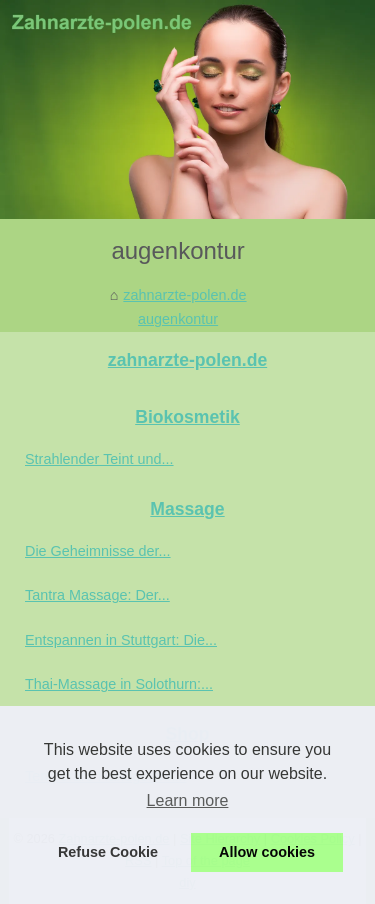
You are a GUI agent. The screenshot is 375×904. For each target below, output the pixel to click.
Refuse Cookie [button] (108, 852)
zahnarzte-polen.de (184, 295)
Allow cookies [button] (267, 852)
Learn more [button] (188, 800)
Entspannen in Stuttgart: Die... (121, 640)
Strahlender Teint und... (99, 459)
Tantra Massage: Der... (97, 595)
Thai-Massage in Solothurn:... (119, 684)
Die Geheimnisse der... (98, 551)
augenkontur (178, 319)
